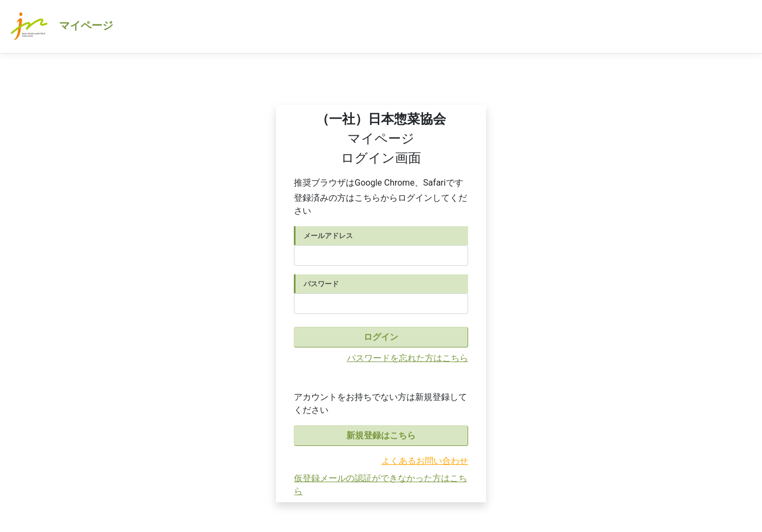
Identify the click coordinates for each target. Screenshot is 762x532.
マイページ (61, 27)
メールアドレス (328, 236)
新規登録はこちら (381, 435)
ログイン (381, 337)
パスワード (321, 284)
